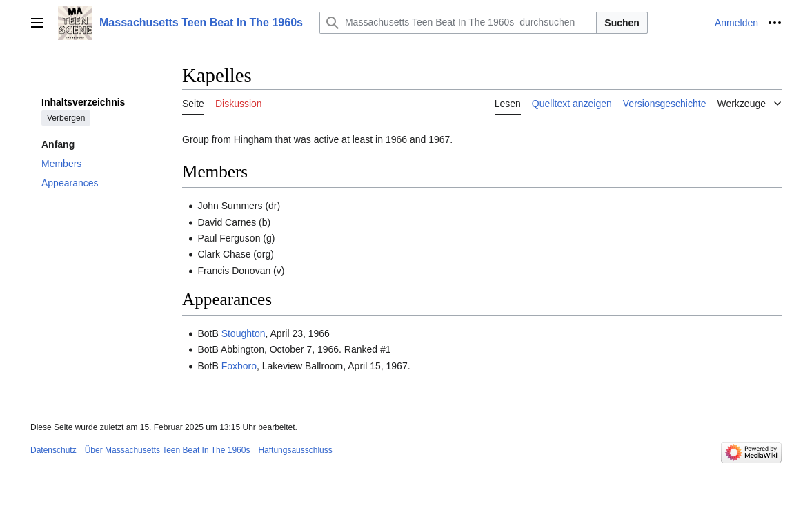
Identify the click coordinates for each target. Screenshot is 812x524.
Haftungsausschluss (295, 450)
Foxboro (239, 366)
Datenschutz (53, 450)
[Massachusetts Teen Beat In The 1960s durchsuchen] (458, 23)
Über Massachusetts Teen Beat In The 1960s (168, 450)
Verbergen (66, 118)
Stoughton (244, 333)
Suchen (622, 23)
